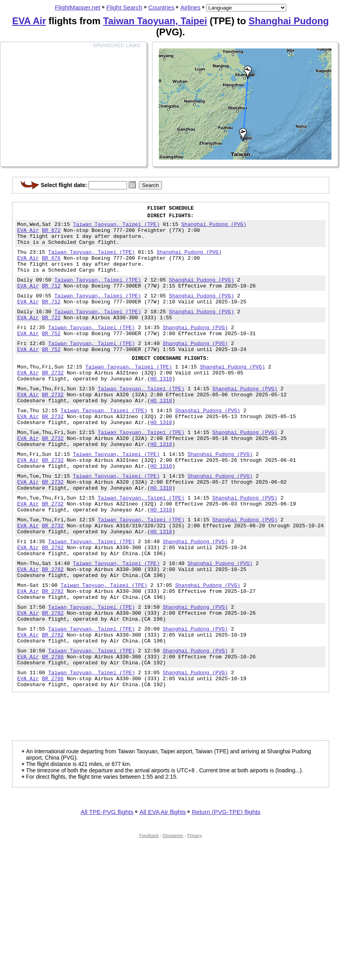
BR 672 (51, 235)
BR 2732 (53, 400)
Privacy (195, 914)
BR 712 (51, 300)
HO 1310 (161, 407)
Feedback (149, 914)
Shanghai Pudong (289, 21)
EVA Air (29, 21)
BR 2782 (53, 603)
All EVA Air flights (163, 890)
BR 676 (51, 267)
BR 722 (51, 336)
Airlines (190, 7)
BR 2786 (53, 730)
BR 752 (51, 355)
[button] (132, 185)
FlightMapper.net (78, 7)
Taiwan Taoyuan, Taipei (155, 21)
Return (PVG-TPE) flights (226, 890)
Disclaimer (173, 914)
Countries (162, 7)
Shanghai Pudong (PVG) (214, 228)
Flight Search (124, 7)
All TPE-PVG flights (107, 890)
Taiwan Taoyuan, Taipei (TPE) (116, 228)
